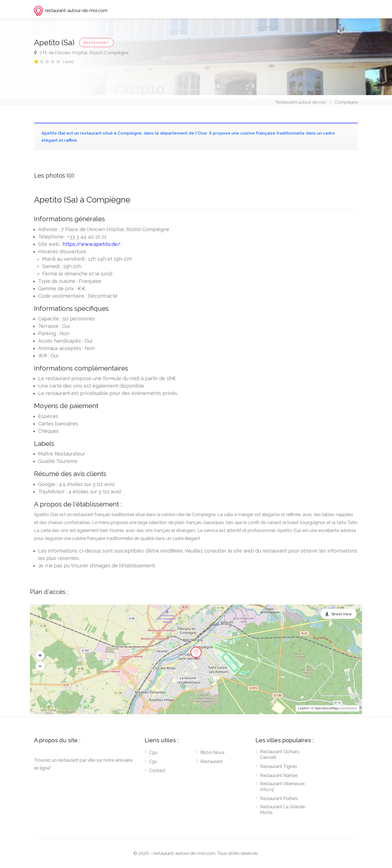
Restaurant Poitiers (279, 799)
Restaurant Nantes (279, 775)
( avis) (68, 62)
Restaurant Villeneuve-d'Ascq (283, 787)
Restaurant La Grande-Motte (283, 810)
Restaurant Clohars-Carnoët (280, 755)
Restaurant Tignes (278, 766)
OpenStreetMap (327, 708)
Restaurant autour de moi (301, 102)
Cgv (153, 762)
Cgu (153, 752)
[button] (40, 656)
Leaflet (303, 708)
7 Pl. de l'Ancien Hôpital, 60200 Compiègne (81, 53)
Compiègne (346, 102)
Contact (157, 771)
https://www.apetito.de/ (92, 244)
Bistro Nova (212, 752)
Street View (341, 614)
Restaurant (212, 762)
